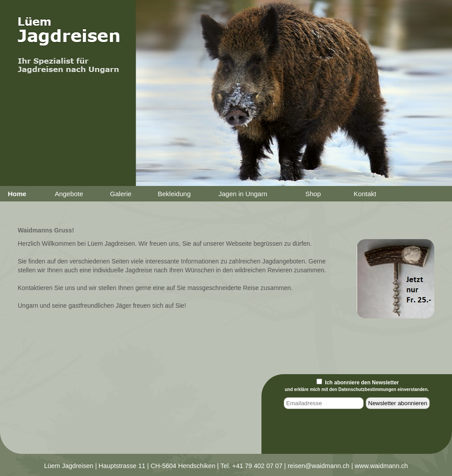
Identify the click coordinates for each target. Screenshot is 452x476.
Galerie (121, 194)
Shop (313, 194)
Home (17, 194)
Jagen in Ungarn (243, 194)
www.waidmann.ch (382, 466)
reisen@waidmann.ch (319, 466)
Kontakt (365, 194)
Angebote (69, 194)
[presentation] (358, 433)
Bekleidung (174, 194)
